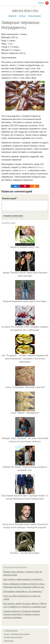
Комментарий (10, 198)
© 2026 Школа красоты (11, 631)
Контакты (7, 634)
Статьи (22, 16)
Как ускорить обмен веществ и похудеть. (23, 579)
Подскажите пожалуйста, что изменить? (23, 591)
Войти (41, 3)
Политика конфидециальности (13, 637)
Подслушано (34, 16)
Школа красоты (25, 11)
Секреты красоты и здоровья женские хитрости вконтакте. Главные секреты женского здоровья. (22, 614)
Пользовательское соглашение (20, 634)
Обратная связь (9, 641)
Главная (12, 16)
